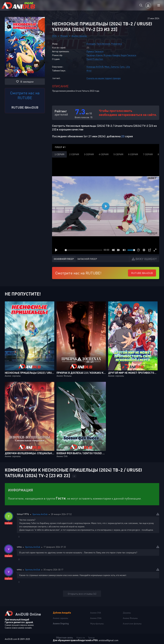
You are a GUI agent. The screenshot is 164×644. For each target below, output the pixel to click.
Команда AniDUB (95, 67)
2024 (54, 36)
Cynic (122, 67)
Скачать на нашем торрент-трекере (104, 78)
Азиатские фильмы (132, 623)
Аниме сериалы (79, 36)
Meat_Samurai (112, 67)
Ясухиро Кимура (112, 55)
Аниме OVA (96, 613)
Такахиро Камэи (94, 55)
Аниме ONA (96, 618)
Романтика (116, 44)
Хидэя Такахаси (128, 55)
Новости (81, 638)
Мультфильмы (97, 623)
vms (19, 547)
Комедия (91, 44)
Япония (64, 36)
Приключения (103, 44)
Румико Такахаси (95, 51)
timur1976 (23, 514)
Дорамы (127, 613)
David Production (95, 59)
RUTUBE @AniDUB (25, 107)
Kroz (89, 70)
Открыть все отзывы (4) (82, 594)
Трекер (91, 638)
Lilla (128, 67)
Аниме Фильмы (130, 618)
